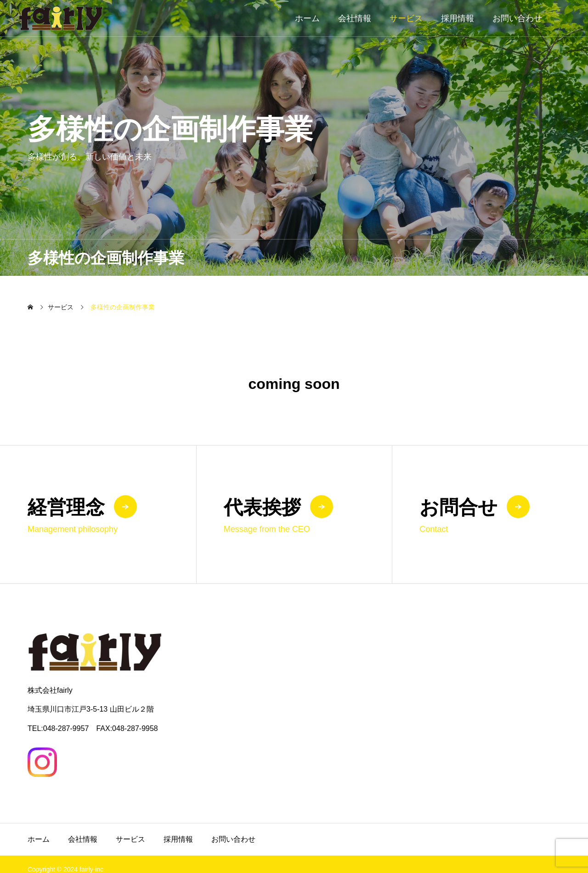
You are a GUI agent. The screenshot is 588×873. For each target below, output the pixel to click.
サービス (406, 18)
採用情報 (458, 18)
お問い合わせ (517, 18)
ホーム (307, 18)
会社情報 (355, 18)
